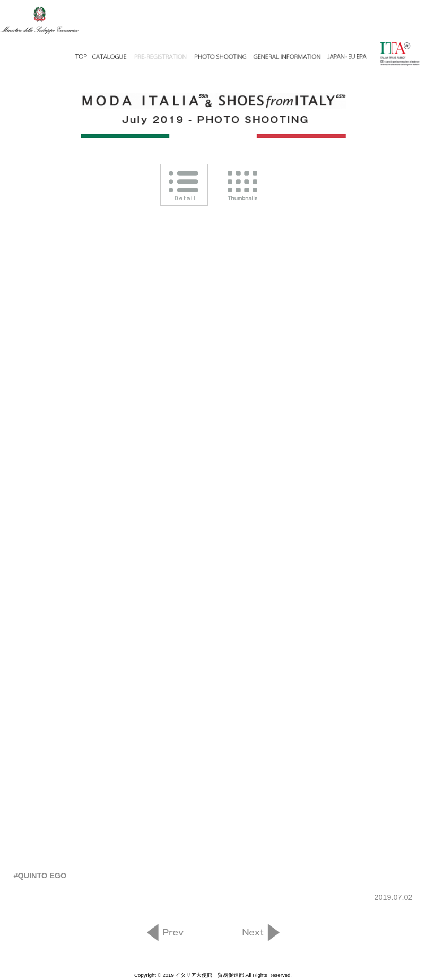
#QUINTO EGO (40, 876)
